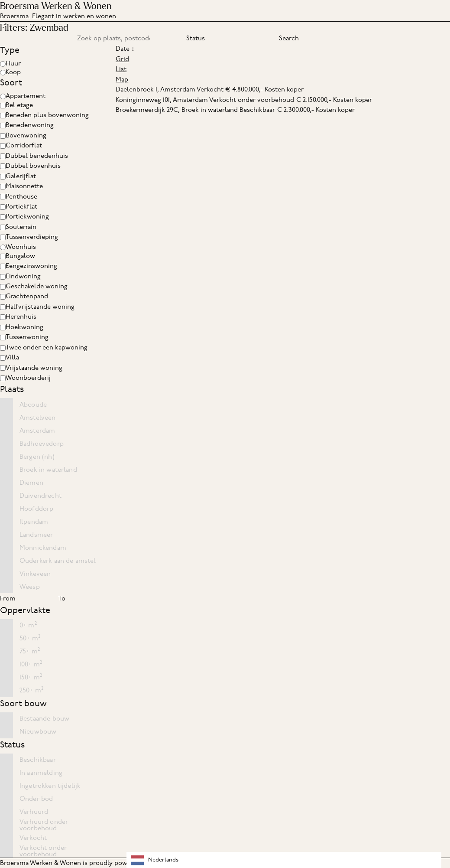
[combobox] (284, 860)
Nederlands (155, 860)
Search (289, 38)
